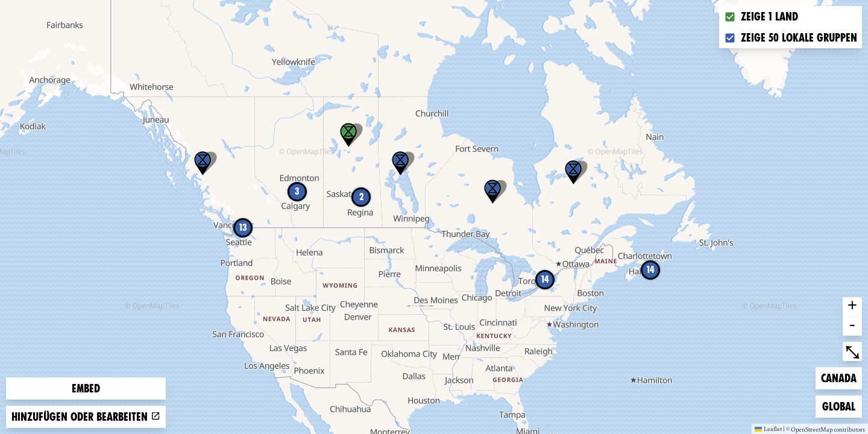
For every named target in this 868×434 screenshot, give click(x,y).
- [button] (852, 326)
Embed (86, 388)
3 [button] (297, 191)
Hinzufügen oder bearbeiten (86, 417)
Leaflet (768, 429)
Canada (840, 377)
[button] (400, 163)
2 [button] (361, 197)
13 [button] (243, 228)
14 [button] (545, 279)
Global (841, 405)
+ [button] (852, 307)
